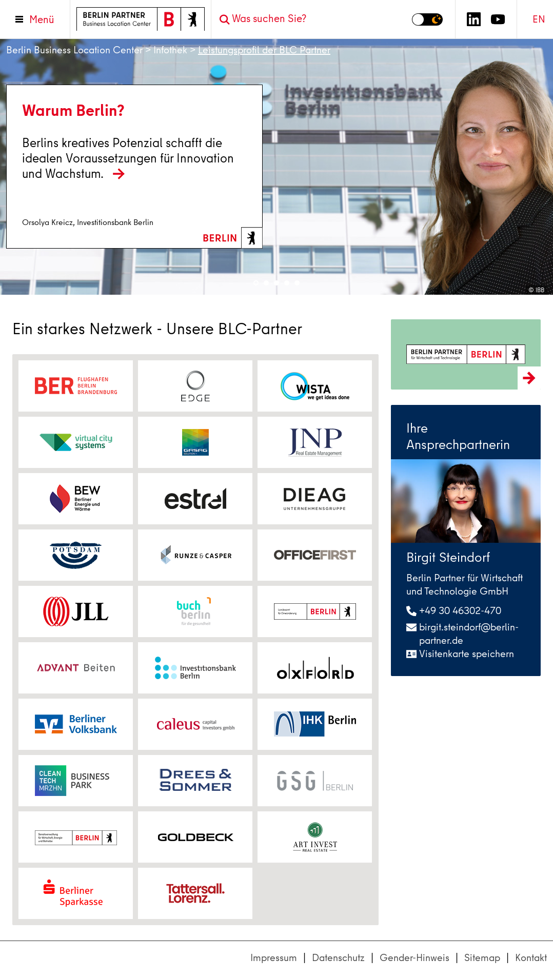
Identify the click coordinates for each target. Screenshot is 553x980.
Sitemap (482, 958)
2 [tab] (266, 283)
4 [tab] (287, 283)
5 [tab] (297, 283)
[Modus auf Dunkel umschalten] (427, 19)
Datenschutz (338, 958)
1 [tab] (256, 283)
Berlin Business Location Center (74, 50)
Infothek (170, 50)
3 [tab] (276, 283)
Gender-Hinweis (414, 958)
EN (539, 19)
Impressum (274, 958)
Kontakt (531, 958)
